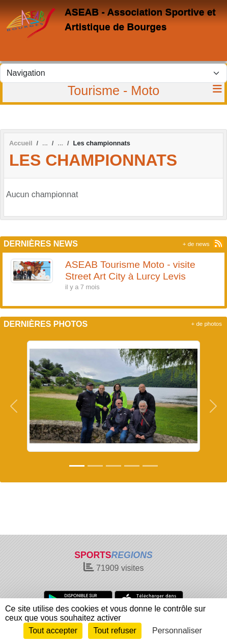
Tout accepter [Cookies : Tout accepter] (53, 631)
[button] (14, 406)
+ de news (196, 244)
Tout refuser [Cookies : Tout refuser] (115, 631)
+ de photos (207, 324)
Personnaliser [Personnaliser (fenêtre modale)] (177, 631)
